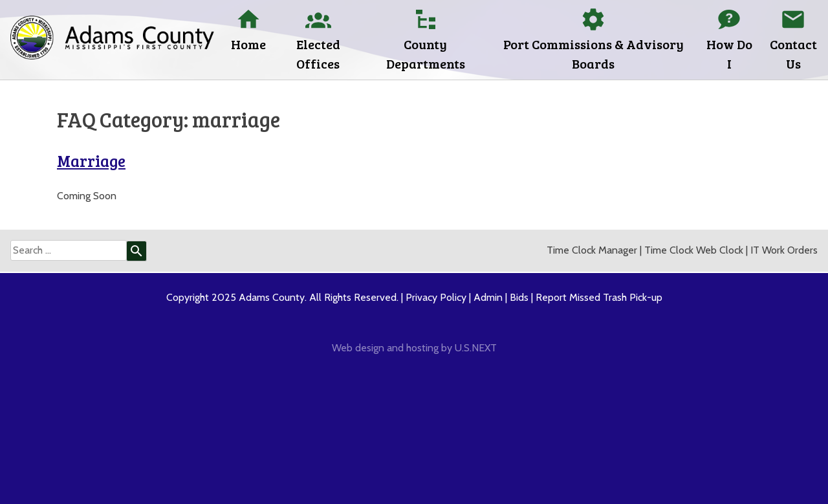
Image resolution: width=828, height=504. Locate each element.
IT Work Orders (784, 250)
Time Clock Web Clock (694, 250)
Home (248, 44)
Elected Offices (318, 54)
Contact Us (793, 54)
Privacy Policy (436, 297)
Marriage (91, 161)
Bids (519, 297)
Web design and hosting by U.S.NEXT (414, 348)
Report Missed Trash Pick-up (599, 297)
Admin (488, 297)
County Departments (426, 54)
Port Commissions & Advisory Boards (594, 54)
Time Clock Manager (592, 250)
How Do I (729, 54)
